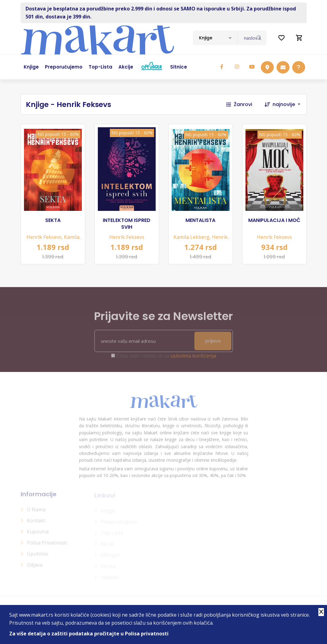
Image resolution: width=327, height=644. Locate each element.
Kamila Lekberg (191, 237)
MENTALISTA (200, 220)
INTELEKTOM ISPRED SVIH (127, 224)
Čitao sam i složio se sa (166, 359)
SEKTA (53, 220)
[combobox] (215, 38)
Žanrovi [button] (239, 104)
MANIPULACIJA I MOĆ (274, 220)
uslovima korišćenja (193, 359)
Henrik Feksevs (44, 237)
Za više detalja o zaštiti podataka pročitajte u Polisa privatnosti (89, 634)
